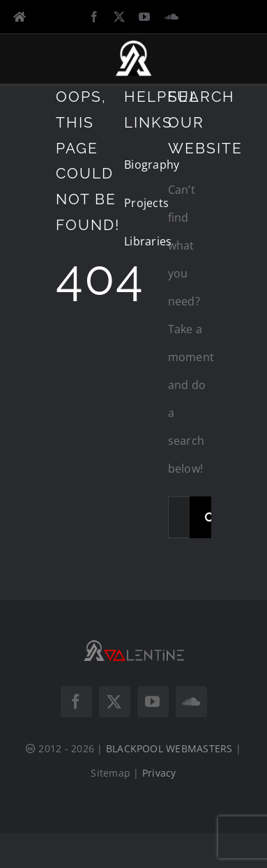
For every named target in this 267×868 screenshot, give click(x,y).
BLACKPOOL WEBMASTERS (169, 748)
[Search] (211, 517)
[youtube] (144, 17)
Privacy (159, 773)
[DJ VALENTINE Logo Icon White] (133, 45)
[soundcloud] (171, 17)
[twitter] (119, 17)
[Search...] (179, 517)
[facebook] (94, 17)
